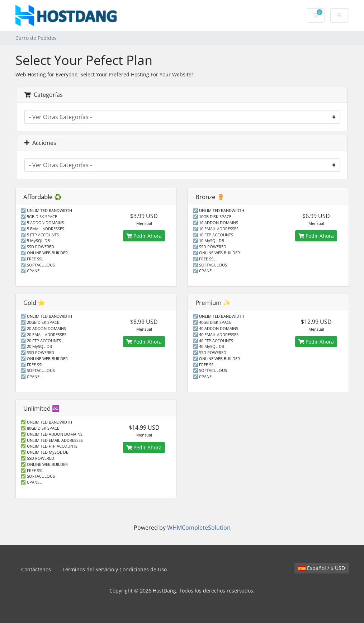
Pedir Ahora (144, 236)
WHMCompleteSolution (199, 528)
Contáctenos (36, 569)
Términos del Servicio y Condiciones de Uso (115, 569)
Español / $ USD (322, 568)
